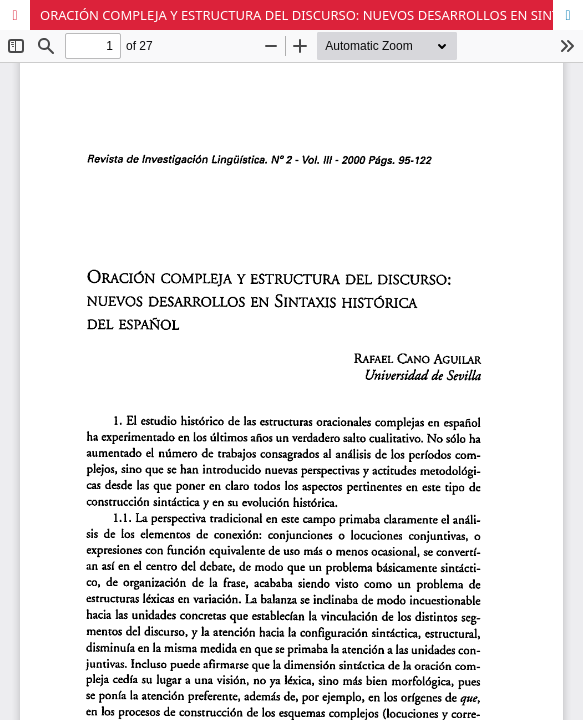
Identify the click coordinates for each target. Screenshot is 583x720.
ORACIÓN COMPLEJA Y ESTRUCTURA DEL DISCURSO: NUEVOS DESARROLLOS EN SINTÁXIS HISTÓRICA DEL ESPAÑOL (311, 15)
